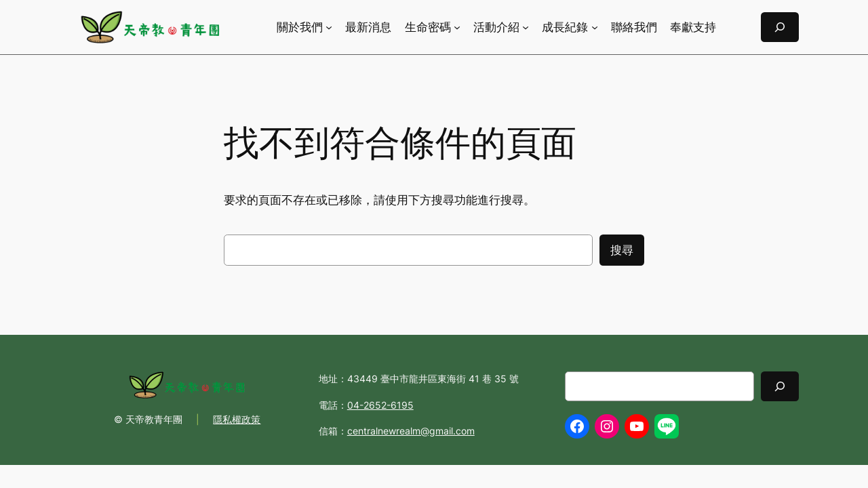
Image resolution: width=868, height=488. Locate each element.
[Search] (780, 386)
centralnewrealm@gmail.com (411, 431)
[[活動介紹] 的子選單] (526, 27)
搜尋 (622, 250)
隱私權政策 (237, 419)
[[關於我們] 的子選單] (329, 27)
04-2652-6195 (380, 405)
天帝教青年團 (154, 419)
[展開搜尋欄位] (780, 27)
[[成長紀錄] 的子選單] (595, 27)
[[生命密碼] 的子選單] (457, 27)
